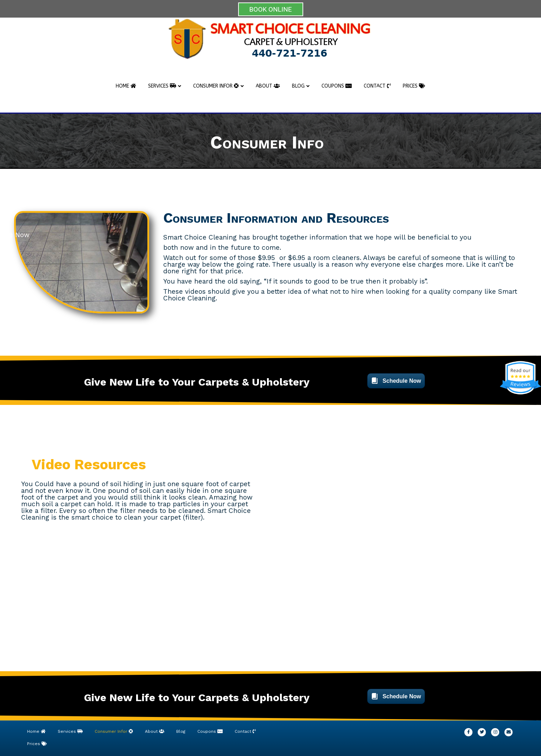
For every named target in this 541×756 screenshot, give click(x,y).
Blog (298, 86)
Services (162, 86)
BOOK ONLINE (271, 9)
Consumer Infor (216, 86)
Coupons (337, 86)
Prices (414, 86)
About (268, 86)
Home (126, 86)
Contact (377, 86)
